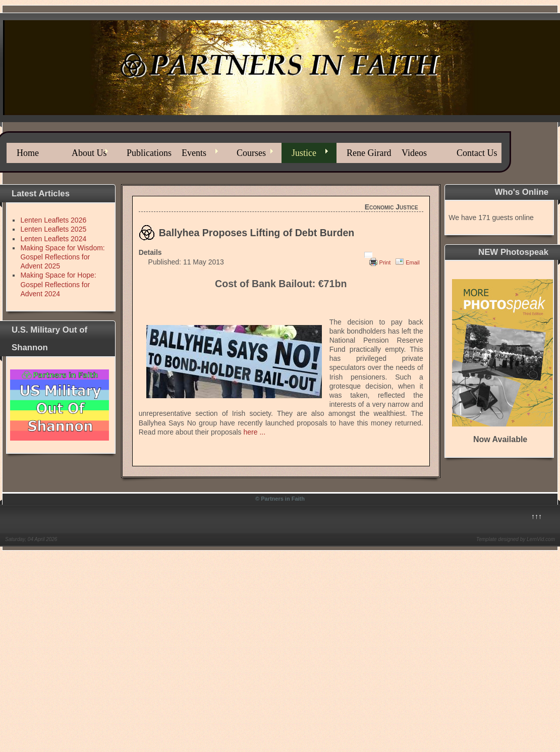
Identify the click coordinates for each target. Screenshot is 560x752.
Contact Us (477, 153)
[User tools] (368, 255)
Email (413, 262)
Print (385, 262)
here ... (255, 432)
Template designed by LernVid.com (516, 539)
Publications (149, 153)
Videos (414, 153)
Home (28, 153)
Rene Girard (369, 153)
